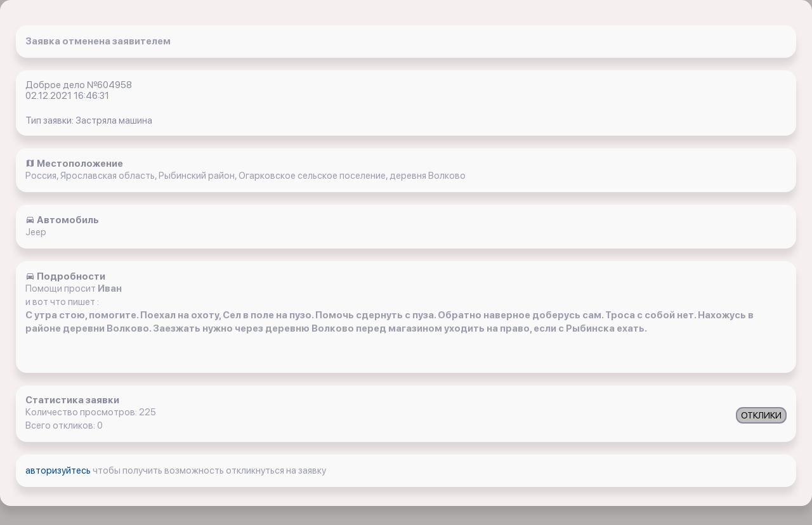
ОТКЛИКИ (761, 415)
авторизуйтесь (59, 470)
